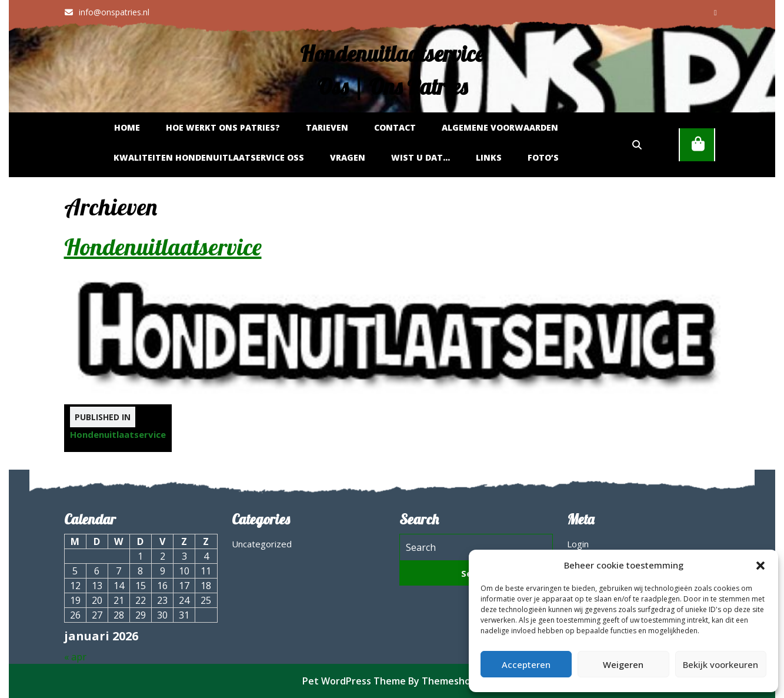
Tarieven (327, 127)
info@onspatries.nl (107, 12)
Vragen (348, 157)
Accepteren (526, 664)
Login (578, 544)
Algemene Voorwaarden (500, 127)
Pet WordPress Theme (354, 681)
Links (489, 157)
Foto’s (543, 157)
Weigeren (623, 664)
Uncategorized (262, 544)
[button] (760, 565)
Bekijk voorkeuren (720, 664)
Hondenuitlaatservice (163, 247)
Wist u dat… (421, 157)
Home (127, 127)
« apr (75, 657)
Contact (395, 127)
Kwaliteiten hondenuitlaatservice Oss (209, 157)
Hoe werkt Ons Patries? (223, 127)
